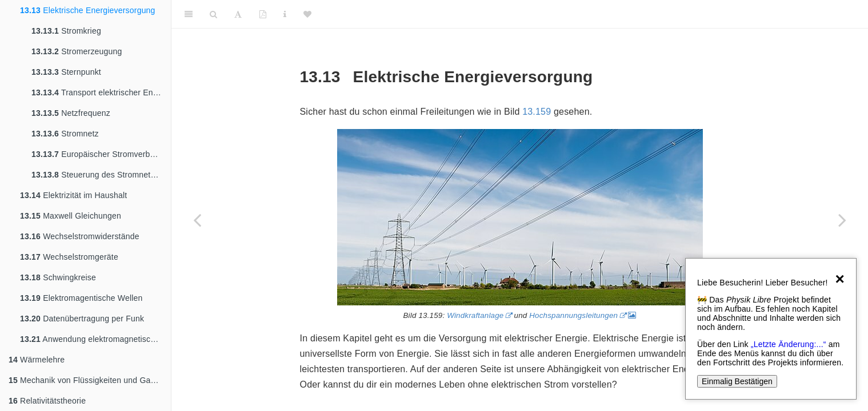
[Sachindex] (285, 14)
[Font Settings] (238, 14)
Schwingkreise (58, 277)
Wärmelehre (37, 360)
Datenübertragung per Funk (82, 319)
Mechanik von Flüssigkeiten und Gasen (86, 380)
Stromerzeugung (77, 51)
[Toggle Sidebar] (189, 14)
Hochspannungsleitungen (573, 315)
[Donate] (307, 14)
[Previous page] (197, 220)
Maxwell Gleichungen (71, 216)
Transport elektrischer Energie (101, 92)
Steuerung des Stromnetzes (97, 175)
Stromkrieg (66, 31)
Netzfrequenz (71, 113)
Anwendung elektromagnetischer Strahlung (95, 339)
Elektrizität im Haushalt (73, 195)
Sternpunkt (66, 72)
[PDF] (263, 14)
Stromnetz (65, 134)
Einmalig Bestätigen (737, 381)
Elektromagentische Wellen (81, 298)
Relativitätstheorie (47, 401)
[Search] (213, 14)
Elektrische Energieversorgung (88, 10)
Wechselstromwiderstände (80, 236)
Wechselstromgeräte (69, 257)
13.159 (537, 112)
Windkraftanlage (475, 315)
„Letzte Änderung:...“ (789, 344)
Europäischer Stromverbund (98, 154)
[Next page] (842, 220)
